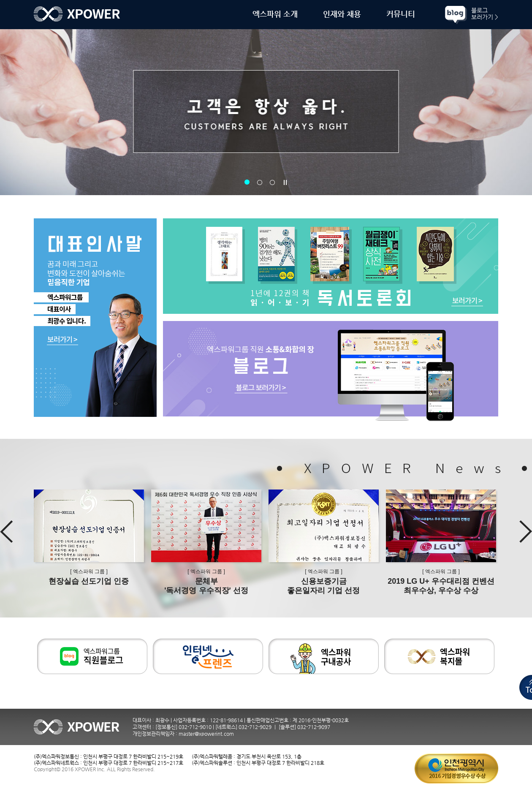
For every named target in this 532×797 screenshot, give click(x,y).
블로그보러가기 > (485, 14)
